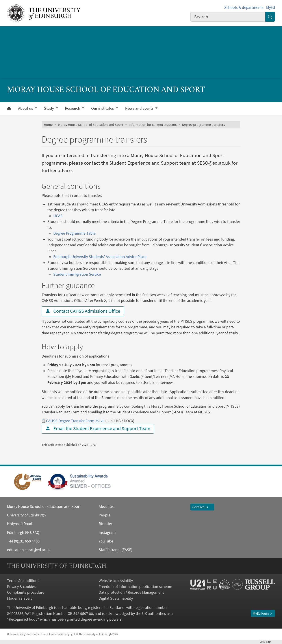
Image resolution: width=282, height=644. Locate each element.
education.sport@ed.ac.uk (29, 550)
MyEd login (263, 613)
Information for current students (153, 125)
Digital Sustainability (116, 598)
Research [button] (73, 108)
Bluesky (105, 524)
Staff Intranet (110, 550)
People (105, 515)
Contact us (202, 507)
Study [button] (49, 108)
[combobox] (228, 17)
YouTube (106, 541)
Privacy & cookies (21, 587)
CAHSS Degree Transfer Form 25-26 (75, 421)
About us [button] (26, 108)
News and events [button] (140, 108)
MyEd (271, 8)
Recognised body (23, 619)
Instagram (107, 533)
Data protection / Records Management (131, 592)
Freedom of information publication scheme (135, 587)
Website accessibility (116, 581)
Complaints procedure (26, 592)
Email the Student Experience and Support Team (98, 428)
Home (48, 125)
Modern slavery (20, 598)
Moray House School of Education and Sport (91, 125)
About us (106, 507)
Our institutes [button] (103, 108)
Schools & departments (244, 8)
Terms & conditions (23, 581)
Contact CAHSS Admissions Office (83, 311)
